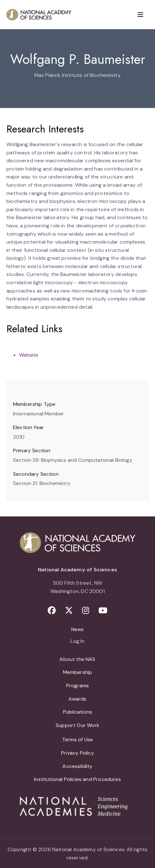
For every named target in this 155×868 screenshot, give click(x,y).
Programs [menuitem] (77, 686)
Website (29, 355)
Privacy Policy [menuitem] (77, 753)
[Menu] (140, 15)
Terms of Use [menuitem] (77, 740)
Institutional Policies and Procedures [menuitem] (77, 779)
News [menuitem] (78, 629)
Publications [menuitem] (77, 712)
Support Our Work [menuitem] (77, 725)
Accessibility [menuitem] (77, 766)
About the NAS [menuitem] (77, 659)
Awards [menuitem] (77, 699)
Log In (77, 642)
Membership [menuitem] (78, 672)
